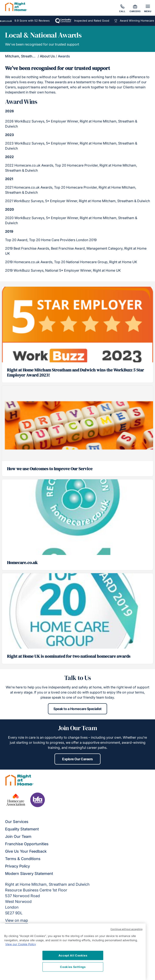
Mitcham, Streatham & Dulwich (30, 56)
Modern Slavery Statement (29, 874)
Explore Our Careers (77, 759)
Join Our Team (18, 836)
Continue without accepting (126, 929)
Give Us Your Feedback (26, 851)
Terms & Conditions (23, 859)
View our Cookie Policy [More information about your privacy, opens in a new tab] (21, 944)
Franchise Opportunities (27, 844)
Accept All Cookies (73, 955)
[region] (73, 952)
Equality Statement (22, 829)
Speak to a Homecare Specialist (77, 709)
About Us (47, 56)
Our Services (17, 822)
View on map (17, 920)
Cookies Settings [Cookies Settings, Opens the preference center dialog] (73, 967)
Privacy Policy (17, 866)
